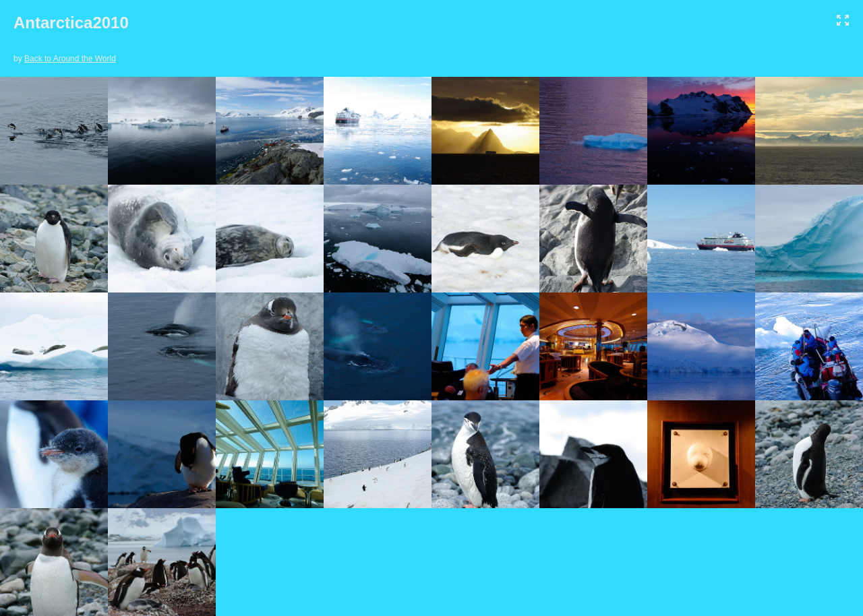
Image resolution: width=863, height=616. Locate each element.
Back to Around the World (70, 59)
